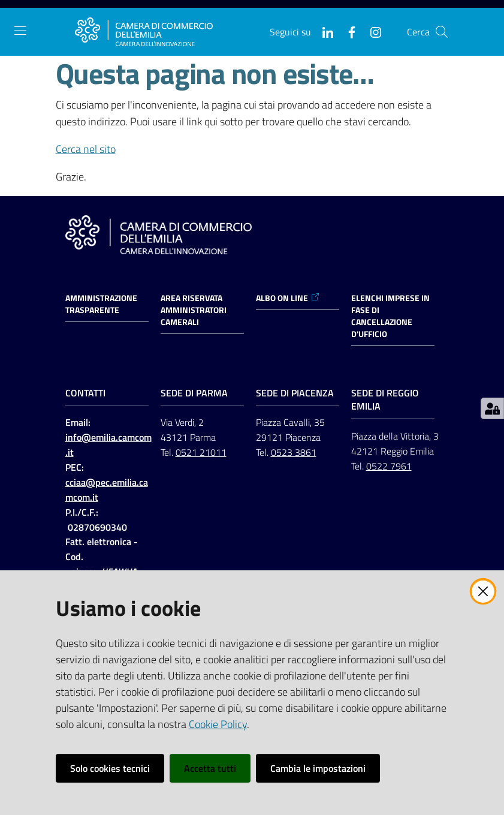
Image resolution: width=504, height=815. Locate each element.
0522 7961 (389, 466)
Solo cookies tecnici (110, 768)
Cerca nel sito (86, 149)
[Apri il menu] (20, 31)
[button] (442, 32)
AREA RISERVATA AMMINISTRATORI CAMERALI (194, 310)
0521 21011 (201, 452)
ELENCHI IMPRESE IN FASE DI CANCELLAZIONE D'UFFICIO (390, 316)
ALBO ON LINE (288, 298)
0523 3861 (294, 452)
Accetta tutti (210, 768)
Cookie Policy (218, 724)
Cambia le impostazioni (318, 768)
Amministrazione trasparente (101, 304)
